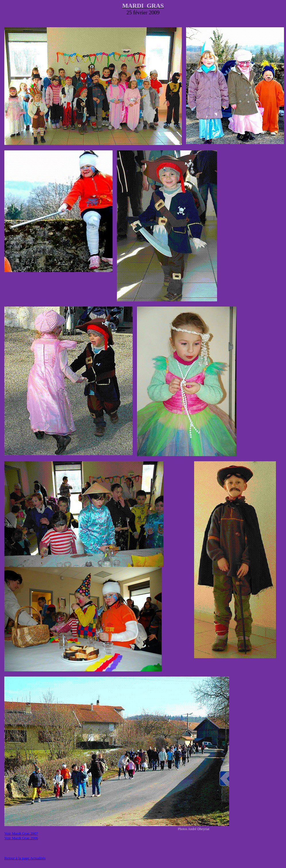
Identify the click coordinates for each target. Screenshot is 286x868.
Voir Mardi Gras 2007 (21, 833)
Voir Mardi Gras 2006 (21, 838)
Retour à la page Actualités (25, 858)
